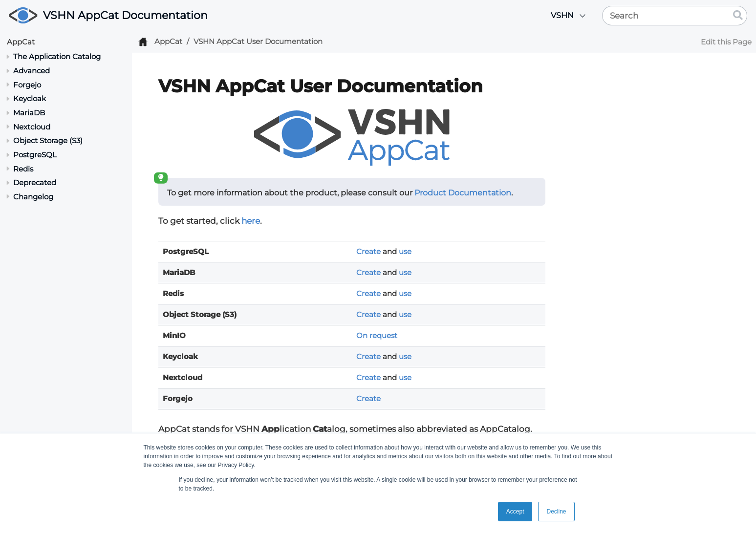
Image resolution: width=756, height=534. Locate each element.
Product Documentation (463, 193)
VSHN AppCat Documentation (125, 15)
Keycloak (30, 98)
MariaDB (29, 113)
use (405, 251)
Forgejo (27, 85)
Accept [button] (515, 512)
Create (368, 251)
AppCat (21, 42)
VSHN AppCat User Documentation (258, 41)
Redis (23, 169)
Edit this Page (726, 42)
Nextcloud (32, 127)
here (251, 221)
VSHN (562, 15)
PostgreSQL (35, 155)
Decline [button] (556, 512)
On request (377, 335)
